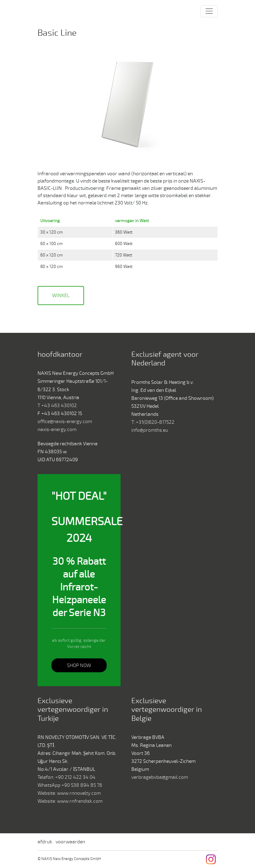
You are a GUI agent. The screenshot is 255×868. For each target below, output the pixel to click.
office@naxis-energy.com (65, 422)
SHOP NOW (79, 665)
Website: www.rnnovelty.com (69, 793)
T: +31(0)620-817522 (153, 422)
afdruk (45, 842)
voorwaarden (70, 842)
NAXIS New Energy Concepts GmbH (53, 11)
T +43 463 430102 (57, 406)
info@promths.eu (150, 430)
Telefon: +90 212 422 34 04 (67, 777)
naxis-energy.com (57, 429)
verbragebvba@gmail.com (160, 777)
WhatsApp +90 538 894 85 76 (70, 785)
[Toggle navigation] (209, 11)
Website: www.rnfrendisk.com (70, 801)
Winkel (61, 296)
